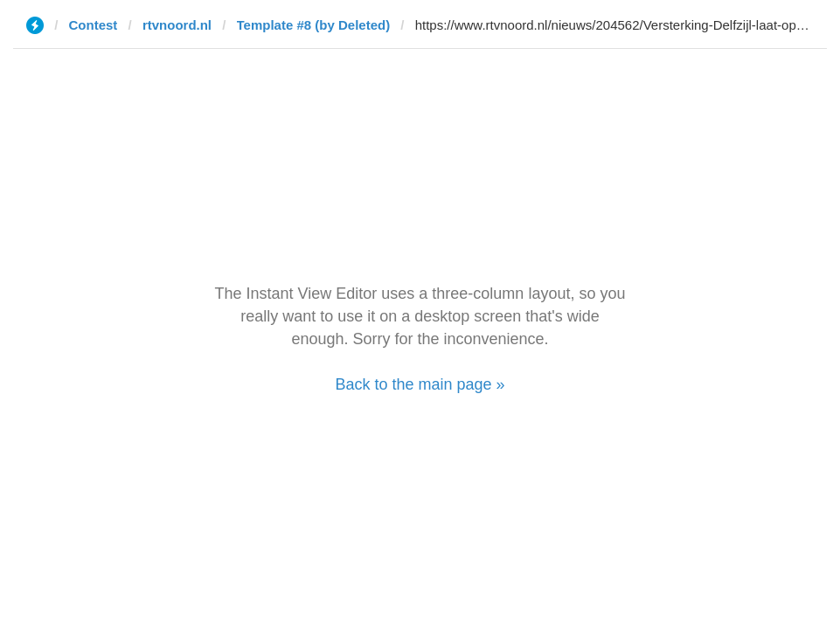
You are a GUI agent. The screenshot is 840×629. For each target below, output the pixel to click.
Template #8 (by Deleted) (314, 25)
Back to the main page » (420, 384)
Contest (94, 25)
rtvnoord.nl (177, 25)
